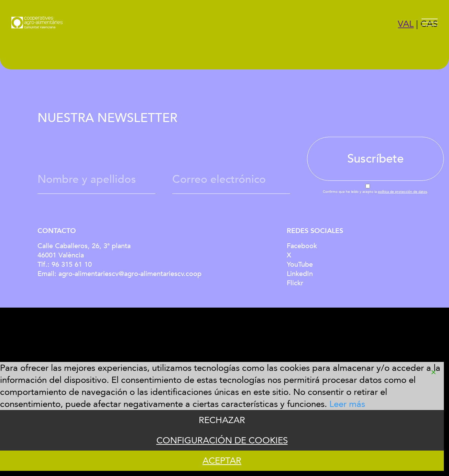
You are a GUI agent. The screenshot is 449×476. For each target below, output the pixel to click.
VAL (406, 24)
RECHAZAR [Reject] (222, 420)
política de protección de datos (402, 192)
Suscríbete (375, 159)
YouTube (300, 264)
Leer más (347, 404)
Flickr (295, 283)
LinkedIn (300, 274)
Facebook (302, 246)
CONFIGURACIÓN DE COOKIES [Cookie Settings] (222, 440)
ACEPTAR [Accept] (222, 461)
